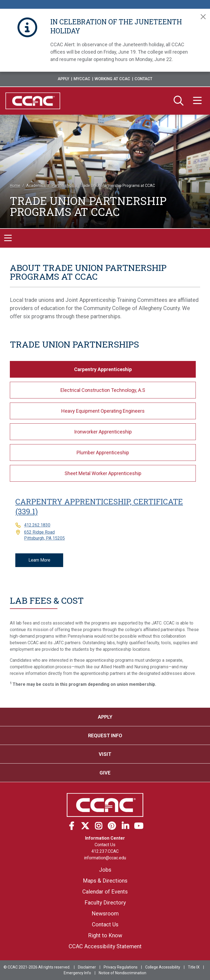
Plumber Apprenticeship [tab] (103, 453)
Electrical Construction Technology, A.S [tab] (103, 390)
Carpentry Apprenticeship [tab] (103, 369)
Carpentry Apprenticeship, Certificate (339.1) (99, 506)
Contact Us (105, 845)
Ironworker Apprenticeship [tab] (103, 432)
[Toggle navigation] (8, 239)
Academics (36, 186)
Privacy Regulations (121, 967)
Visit (105, 754)
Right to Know (105, 935)
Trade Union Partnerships (74, 344)
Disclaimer (87, 967)
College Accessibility (163, 967)
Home (15, 186)
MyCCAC (82, 79)
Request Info (105, 735)
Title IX (194, 967)
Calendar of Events (105, 892)
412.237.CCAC (105, 851)
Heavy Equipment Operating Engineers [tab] (103, 411)
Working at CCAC (112, 79)
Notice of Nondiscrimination (122, 973)
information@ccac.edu (105, 858)
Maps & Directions (105, 881)
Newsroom (105, 913)
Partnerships (63, 186)
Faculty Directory (105, 903)
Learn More (39, 560)
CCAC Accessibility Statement (105, 946)
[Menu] (197, 101)
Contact (143, 79)
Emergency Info (77, 973)
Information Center (105, 838)
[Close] (203, 17)
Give (105, 773)
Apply (63, 79)
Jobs (105, 870)
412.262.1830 (37, 525)
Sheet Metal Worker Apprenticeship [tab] (103, 473)
